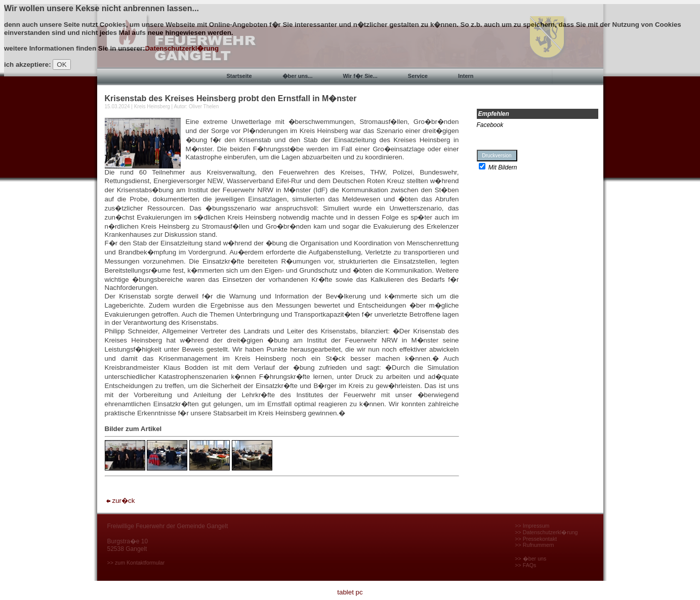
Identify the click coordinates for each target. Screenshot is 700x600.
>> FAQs (525, 565)
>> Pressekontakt (536, 539)
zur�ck (120, 501)
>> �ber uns (530, 559)
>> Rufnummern (534, 545)
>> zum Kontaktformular (136, 563)
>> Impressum (532, 526)
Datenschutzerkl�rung (182, 48)
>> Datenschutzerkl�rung (546, 532)
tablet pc (350, 592)
